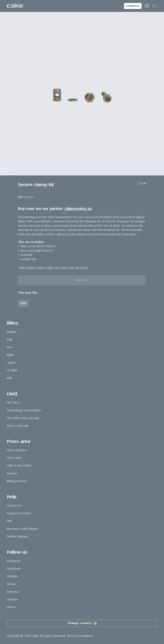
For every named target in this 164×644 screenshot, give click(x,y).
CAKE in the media (19, 465)
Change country (82, 623)
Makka (11, 332)
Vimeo (11, 607)
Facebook (14, 569)
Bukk (10, 355)
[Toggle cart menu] (147, 6)
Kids (10, 378)
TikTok (11, 584)
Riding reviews (17, 481)
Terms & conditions (80, 636)
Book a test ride (18, 426)
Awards (12, 473)
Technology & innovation (24, 410)
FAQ (9, 521)
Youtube (12, 599)
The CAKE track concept (23, 418)
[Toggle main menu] (154, 6)
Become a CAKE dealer (22, 529)
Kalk (10, 339)
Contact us (133, 6)
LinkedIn (12, 576)
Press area (14, 458)
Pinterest (13, 592)
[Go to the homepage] (15, 6)
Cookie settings (17, 536)
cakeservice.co (78, 209)
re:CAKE (12, 370)
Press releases (17, 450)
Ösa (9, 347)
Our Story (13, 402)
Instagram (14, 561)
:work (11, 363)
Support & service (19, 513)
